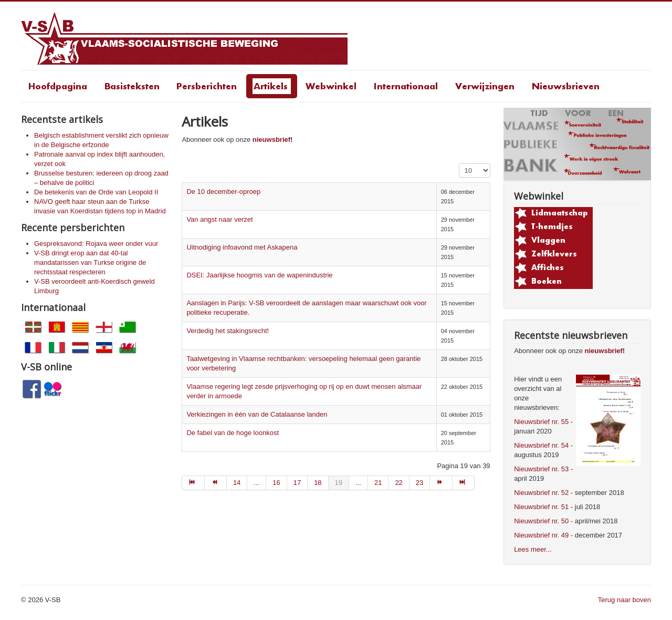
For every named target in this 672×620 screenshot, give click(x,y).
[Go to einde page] (464, 483)
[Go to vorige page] (216, 483)
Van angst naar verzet (219, 219)
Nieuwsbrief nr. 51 (541, 507)
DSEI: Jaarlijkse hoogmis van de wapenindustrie (259, 275)
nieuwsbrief (271, 139)
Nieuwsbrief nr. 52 (541, 493)
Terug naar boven (624, 600)
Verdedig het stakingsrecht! (228, 331)
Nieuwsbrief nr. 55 (541, 422)
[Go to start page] (193, 483)
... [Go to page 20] (358, 483)
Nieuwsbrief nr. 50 (541, 521)
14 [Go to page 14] (237, 483)
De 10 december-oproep (223, 192)
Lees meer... (533, 549)
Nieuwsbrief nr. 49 (541, 535)
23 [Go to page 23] (419, 483)
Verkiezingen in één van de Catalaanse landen (257, 414)
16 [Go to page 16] (276, 483)
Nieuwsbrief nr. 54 (541, 445)
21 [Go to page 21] (378, 483)
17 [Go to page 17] (297, 483)
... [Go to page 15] (256, 483)
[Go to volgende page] (441, 483)
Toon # (459, 164)
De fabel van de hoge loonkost (233, 433)
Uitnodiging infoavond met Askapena (242, 247)
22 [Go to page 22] (398, 483)
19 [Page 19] (339, 483)
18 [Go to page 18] (318, 483)
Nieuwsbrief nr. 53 (541, 469)
